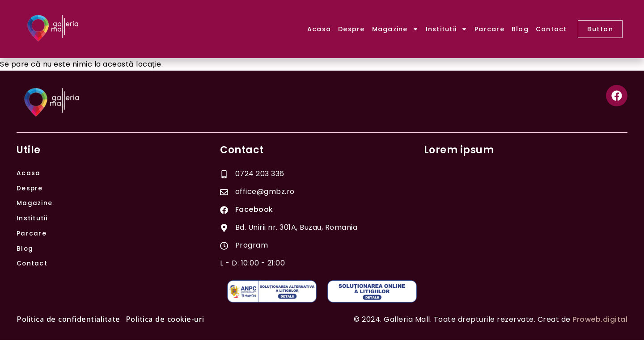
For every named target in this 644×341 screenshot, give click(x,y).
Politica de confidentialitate (68, 320)
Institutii (447, 29)
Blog (520, 29)
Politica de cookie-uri (165, 320)
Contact (551, 29)
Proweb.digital (600, 320)
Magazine (395, 29)
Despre (352, 29)
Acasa (319, 29)
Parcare (489, 29)
